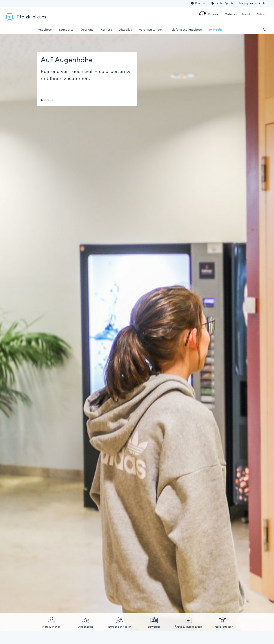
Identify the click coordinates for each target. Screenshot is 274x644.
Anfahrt (261, 14)
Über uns (87, 30)
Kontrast (200, 3)
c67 (49, 100)
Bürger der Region (120, 627)
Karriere (106, 30)
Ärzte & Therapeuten (188, 627)
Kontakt (247, 14)
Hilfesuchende (51, 627)
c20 (42, 100)
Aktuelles (126, 30)
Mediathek (231, 14)
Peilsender (212, 14)
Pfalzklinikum (26, 17)
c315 (52, 100)
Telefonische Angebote (186, 30)
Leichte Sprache (224, 3)
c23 (45, 100)
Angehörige (86, 627)
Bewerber (154, 627)
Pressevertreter (223, 627)
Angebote (45, 30)
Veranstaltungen (151, 30)
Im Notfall (216, 30)
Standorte (66, 30)
